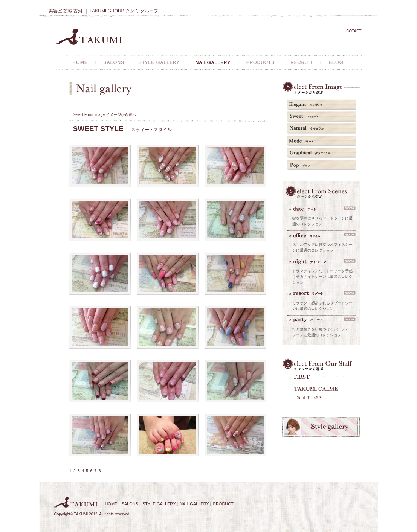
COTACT (354, 31)
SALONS (130, 504)
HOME (111, 504)
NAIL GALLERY (194, 504)
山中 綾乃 (312, 398)
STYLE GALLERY (159, 504)
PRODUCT (223, 504)
